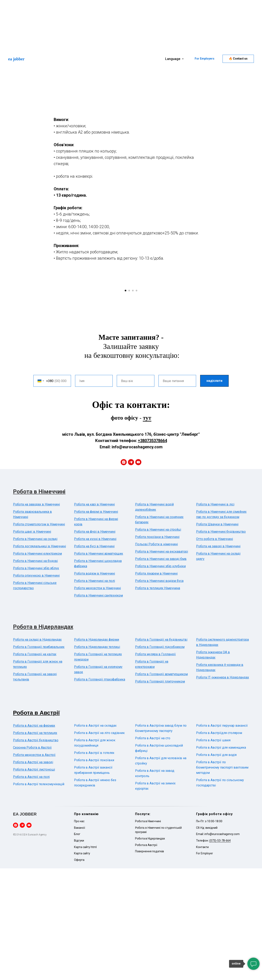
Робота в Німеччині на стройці (158, 641)
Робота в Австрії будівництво (36, 852)
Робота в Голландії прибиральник (39, 758)
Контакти (202, 959)
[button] (238, 59)
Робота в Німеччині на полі (94, 692)
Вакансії (80, 939)
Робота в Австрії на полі (31, 888)
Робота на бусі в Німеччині (94, 658)
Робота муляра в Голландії (155, 766)
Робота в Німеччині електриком (37, 665)
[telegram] (131, 574)
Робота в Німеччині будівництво (221, 643)
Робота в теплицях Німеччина (158, 700)
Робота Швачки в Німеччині (217, 636)
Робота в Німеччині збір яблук (36, 680)
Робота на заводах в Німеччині (36, 616)
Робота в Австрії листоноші (34, 881)
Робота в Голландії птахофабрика (100, 791)
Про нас (79, 933)
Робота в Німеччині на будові (35, 672)
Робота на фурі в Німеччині (95, 643)
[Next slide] (198, 340)
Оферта (79, 971)
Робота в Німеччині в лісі (215, 616)
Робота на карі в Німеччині (94, 616)
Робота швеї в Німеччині (32, 643)
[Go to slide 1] (126, 402)
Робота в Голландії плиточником (160, 793)
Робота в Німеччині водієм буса (159, 692)
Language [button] (173, 59)
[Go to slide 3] (133, 402)
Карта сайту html (85, 959)
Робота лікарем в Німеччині (156, 685)
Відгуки (79, 952)
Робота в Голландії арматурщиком (161, 786)
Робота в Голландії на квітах (35, 766)
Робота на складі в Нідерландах (37, 751)
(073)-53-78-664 (220, 952)
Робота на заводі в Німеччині (218, 658)
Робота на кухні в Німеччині (95, 651)
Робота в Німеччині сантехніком (98, 707)
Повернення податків (150, 963)
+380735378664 (152, 552)
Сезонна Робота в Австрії (32, 859)
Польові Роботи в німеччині (156, 656)
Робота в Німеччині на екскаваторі (162, 663)
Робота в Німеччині (39, 603)
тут (147, 529)
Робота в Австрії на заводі (33, 874)
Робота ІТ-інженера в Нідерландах (223, 789)
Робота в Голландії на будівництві (161, 751)
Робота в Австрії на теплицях (35, 844)
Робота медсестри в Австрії (34, 866)
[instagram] (124, 574)
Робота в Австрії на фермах (34, 837)
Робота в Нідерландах (43, 738)
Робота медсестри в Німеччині (97, 700)
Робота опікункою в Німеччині (36, 687)
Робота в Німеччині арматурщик (99, 665)
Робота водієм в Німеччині (94, 685)
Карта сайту (82, 965)
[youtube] (138, 574)
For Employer (205, 965)
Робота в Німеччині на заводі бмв (161, 670)
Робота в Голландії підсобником (160, 758)
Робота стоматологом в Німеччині (39, 636)
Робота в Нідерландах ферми (97, 751)
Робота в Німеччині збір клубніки (160, 678)
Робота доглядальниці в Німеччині (39, 658)
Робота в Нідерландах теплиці (97, 758)
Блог (77, 946)
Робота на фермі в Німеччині (96, 623)
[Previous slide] (64, 340)
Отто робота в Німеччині (215, 651)
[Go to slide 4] (136, 402)
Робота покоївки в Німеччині (157, 648)
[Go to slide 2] (129, 402)
